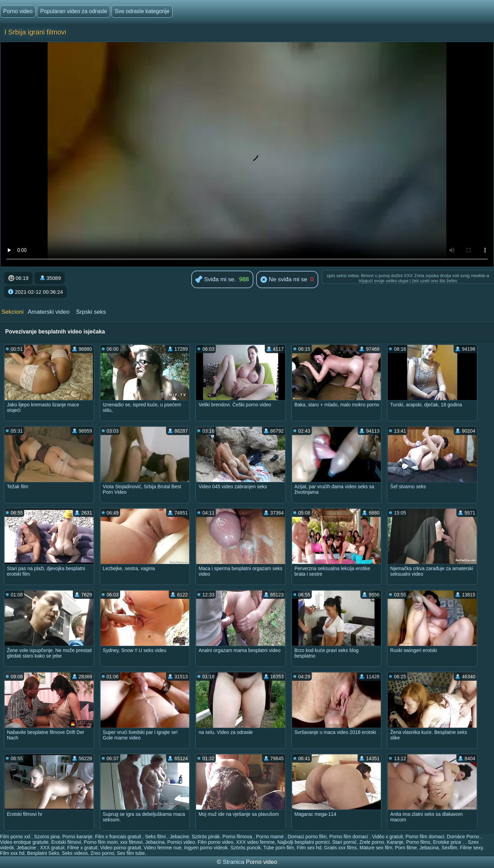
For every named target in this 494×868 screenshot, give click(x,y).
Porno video (18, 11)
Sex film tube (131, 853)
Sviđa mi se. (216, 280)
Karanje (395, 842)
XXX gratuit (52, 848)
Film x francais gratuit (119, 837)
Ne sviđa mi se (284, 280)
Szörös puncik (245, 848)
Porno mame (271, 837)
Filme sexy (472, 848)
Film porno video (215, 842)
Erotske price (448, 842)
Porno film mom (101, 842)
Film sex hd (309, 848)
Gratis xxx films (341, 848)
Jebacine (180, 837)
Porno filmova (238, 837)
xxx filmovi (131, 842)
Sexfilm (449, 848)
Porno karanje (78, 837)
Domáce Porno (464, 837)
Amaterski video (49, 312)
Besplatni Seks (43, 853)
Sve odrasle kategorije (142, 11)
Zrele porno (372, 842)
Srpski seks (91, 312)
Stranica (234, 862)
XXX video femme (255, 842)
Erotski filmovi (66, 842)
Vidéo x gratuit (388, 837)
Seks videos (75, 853)
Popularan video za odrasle (74, 11)
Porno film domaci (349, 837)
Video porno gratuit (120, 848)
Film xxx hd (12, 853)
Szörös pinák (206, 837)
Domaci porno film (307, 837)
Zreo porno (102, 853)
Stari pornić (344, 842)
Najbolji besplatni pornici (304, 842)
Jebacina (155, 842)
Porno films (418, 842)
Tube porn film (279, 848)
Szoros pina (47, 837)
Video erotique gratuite (24, 842)
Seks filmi (156, 837)
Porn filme (406, 848)
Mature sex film (376, 848)
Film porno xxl (16, 837)
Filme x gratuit (83, 848)
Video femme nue (162, 848)
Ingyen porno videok (206, 848)
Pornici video (181, 842)
